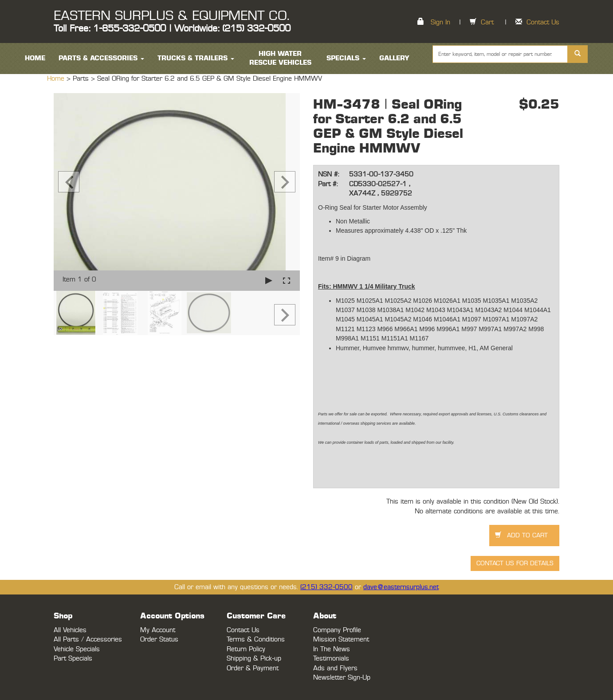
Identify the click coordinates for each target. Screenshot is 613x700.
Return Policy (246, 649)
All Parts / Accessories (88, 639)
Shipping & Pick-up (254, 659)
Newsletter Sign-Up (342, 678)
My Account (158, 630)
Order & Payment (253, 668)
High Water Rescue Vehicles (280, 58)
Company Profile (337, 630)
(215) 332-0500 (326, 587)
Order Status (159, 639)
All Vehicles (70, 630)
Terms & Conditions (256, 639)
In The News (332, 649)
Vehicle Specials (77, 649)
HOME (35, 58)
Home (57, 79)
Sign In (440, 22)
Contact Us (543, 22)
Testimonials (331, 659)
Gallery (394, 58)
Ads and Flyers (335, 668)
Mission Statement (341, 639)
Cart (487, 22)
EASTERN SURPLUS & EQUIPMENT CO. (171, 16)
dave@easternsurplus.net (401, 587)
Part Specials (73, 659)
